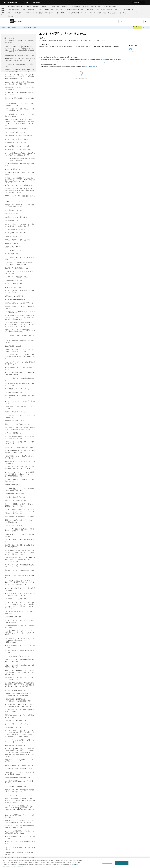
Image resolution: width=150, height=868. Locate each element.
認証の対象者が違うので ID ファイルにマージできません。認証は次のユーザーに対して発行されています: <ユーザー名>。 (20, 559)
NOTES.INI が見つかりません (14, 617)
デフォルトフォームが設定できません (16, 139)
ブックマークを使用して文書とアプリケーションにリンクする (25, 10)
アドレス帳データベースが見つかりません (18, 389)
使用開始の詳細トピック (72, 10)
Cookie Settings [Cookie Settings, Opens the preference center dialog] (107, 863)
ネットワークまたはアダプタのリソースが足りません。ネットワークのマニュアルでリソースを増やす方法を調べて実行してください (20, 324)
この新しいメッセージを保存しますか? (17, 217)
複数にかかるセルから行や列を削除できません (19, 136)
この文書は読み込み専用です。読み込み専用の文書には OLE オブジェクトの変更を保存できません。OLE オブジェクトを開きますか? (20, 685)
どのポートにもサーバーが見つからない (17, 724)
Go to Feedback (137, 27)
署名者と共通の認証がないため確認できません (19, 765)
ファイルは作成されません (13, 250)
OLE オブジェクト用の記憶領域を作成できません (20, 447)
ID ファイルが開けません (13, 169)
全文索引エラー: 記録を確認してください (17, 268)
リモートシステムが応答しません (15, 494)
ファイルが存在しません (12, 254)
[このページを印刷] (148, 28)
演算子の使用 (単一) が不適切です (15, 300)
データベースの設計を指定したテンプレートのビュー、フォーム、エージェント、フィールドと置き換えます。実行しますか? (20, 511)
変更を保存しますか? (11, 214)
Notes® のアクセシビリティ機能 (71, 6)
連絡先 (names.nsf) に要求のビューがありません (20, 55)
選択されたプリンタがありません (15, 421)
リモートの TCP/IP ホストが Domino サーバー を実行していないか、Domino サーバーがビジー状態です (20, 633)
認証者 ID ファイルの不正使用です (15, 296)
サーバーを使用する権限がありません (16, 786)
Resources (137, 2)
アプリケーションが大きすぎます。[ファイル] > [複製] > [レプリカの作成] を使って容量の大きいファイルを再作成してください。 (20, 191)
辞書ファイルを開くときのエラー (15, 243)
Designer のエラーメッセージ (14, 201)
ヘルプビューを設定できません (14, 284)
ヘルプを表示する (45, 6)
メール (83, 10)
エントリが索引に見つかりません (27, 28)
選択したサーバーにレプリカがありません (18, 424)
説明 (130, 49)
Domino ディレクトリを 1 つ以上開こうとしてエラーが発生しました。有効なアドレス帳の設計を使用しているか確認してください (20, 77)
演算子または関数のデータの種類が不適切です (19, 303)
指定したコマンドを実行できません (16, 132)
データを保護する (113, 13)
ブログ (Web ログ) (128, 10)
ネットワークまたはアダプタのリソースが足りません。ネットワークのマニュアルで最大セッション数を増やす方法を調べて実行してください (20, 317)
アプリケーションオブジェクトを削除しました (19, 185)
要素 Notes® (56, 6)
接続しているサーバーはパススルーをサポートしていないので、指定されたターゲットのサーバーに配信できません (20, 640)
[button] (3, 38)
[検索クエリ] (133, 21)
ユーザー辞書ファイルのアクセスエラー (17, 233)
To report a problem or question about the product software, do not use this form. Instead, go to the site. (69, 67)
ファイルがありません (12, 795)
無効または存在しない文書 (13, 346)
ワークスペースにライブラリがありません (18, 656)
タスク (97, 10)
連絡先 (103, 10)
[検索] (145, 21)
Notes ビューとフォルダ (52, 10)
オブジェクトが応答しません (14, 433)
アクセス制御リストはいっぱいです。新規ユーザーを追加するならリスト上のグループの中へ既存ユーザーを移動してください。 (20, 552)
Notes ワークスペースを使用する (107, 6)
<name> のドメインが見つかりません (16, 143)
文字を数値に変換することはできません (17, 129)
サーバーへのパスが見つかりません (16, 720)
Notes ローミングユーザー (89, 13)
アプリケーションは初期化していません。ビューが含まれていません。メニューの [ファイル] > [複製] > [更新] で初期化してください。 (20, 180)
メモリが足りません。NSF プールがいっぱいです (20, 312)
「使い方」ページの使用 (89, 6)
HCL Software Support (91, 67)
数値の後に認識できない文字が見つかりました (19, 745)
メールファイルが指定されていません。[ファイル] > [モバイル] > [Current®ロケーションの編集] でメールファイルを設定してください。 (20, 800)
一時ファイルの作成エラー (13, 236)
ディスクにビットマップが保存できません (18, 150)
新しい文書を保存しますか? (13, 210)
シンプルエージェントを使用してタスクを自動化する (40, 13)
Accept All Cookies (122, 863)
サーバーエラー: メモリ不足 (13, 525)
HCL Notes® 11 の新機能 (31, 6)
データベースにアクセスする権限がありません (19, 769)
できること (132, 52)
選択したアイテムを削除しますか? (15, 501)
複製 (100, 13)
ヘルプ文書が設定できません (14, 280)
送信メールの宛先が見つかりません (16, 412)
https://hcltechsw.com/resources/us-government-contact (101, 62)
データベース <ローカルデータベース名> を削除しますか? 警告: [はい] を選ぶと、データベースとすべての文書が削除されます (20, 474)
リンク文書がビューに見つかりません (16, 599)
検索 (104, 13)
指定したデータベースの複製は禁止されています (20, 517)
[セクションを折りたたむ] (144, 28)
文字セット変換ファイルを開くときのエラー (18, 240)
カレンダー (90, 10)
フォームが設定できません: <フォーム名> (18, 146)
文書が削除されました (12, 221)
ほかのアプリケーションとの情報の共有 (68, 13)
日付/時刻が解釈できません (13, 727)
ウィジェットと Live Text (127, 13)
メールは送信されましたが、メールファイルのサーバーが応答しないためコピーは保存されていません (20, 357)
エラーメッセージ (141, 13)
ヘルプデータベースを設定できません (16, 277)
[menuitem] (15, 6)
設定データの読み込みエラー (14, 247)
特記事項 (10, 16)
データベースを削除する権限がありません (18, 777)
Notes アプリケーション (114, 10)
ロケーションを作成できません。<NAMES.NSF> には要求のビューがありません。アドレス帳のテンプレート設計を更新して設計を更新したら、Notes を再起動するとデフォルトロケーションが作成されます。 (20, 753)
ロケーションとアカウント (15, 13)
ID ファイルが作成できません (14, 287)
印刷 (62, 10)
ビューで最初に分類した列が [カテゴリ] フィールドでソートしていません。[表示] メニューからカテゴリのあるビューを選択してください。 (20, 583)
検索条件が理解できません (13, 485)
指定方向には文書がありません (14, 392)
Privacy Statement (73, 69)
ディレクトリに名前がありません (15, 690)
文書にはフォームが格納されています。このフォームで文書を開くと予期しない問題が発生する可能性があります (20, 672)
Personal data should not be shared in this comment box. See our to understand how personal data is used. (68, 69)
